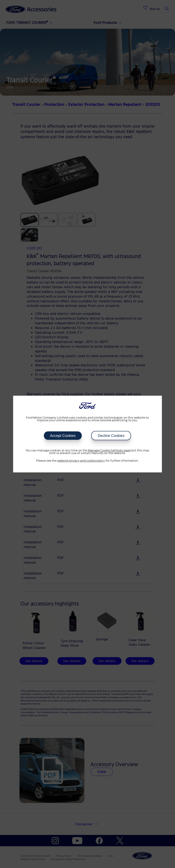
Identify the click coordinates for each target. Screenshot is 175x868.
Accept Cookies (63, 436)
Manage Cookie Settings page (109, 451)
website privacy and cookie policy (81, 461)
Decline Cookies (111, 436)
